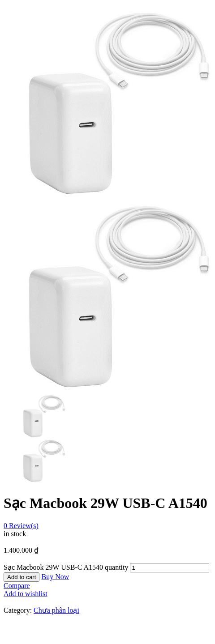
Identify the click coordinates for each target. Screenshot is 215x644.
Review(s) (21, 526)
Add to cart (21, 577)
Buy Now (55, 577)
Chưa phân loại (56, 610)
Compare (17, 586)
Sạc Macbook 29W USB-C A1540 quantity (66, 567)
